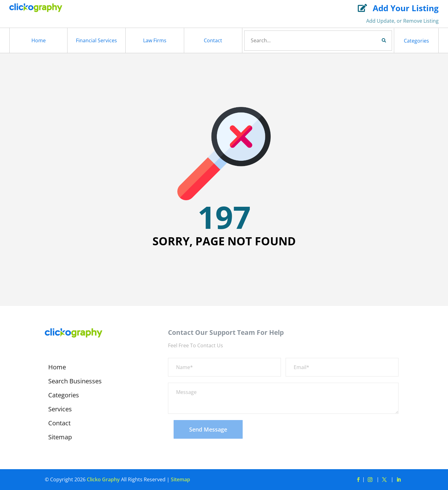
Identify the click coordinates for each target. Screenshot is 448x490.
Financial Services (96, 40)
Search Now (373, 40)
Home (39, 40)
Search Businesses (75, 382)
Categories (416, 41)
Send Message (208, 429)
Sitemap (60, 438)
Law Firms (155, 40)
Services (60, 410)
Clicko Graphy (103, 479)
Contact (213, 40)
